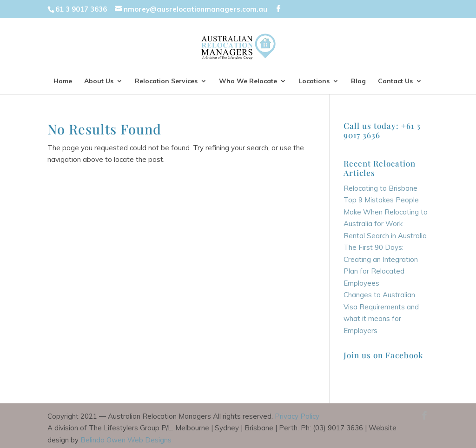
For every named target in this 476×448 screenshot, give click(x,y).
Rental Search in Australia (385, 236)
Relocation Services (166, 81)
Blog (358, 81)
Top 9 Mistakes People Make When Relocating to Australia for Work (386, 212)
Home (63, 81)
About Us (99, 81)
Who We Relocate (248, 81)
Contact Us (395, 81)
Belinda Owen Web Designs (126, 440)
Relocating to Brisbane (380, 188)
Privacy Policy (297, 416)
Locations (314, 81)
